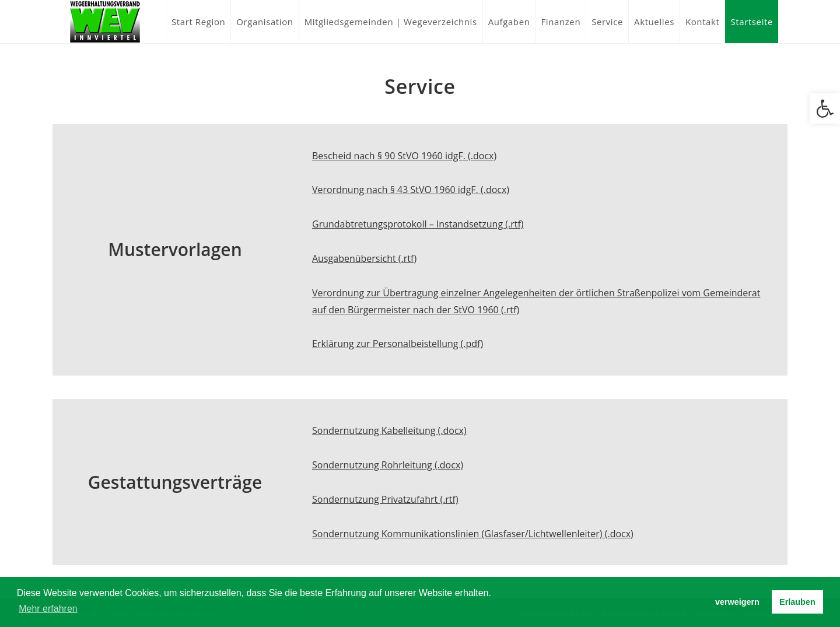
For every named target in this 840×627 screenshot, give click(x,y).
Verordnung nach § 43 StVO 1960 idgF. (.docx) (411, 190)
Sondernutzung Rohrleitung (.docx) (388, 465)
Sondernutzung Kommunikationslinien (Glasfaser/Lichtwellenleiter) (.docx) (473, 534)
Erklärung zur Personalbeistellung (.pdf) (398, 344)
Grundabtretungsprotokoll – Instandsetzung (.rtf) (418, 224)
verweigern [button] (737, 602)
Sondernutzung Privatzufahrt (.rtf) (385, 499)
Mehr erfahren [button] (48, 609)
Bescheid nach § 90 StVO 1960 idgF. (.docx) (404, 156)
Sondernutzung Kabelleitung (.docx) (389, 430)
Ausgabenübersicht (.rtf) (364, 258)
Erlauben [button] (797, 602)
